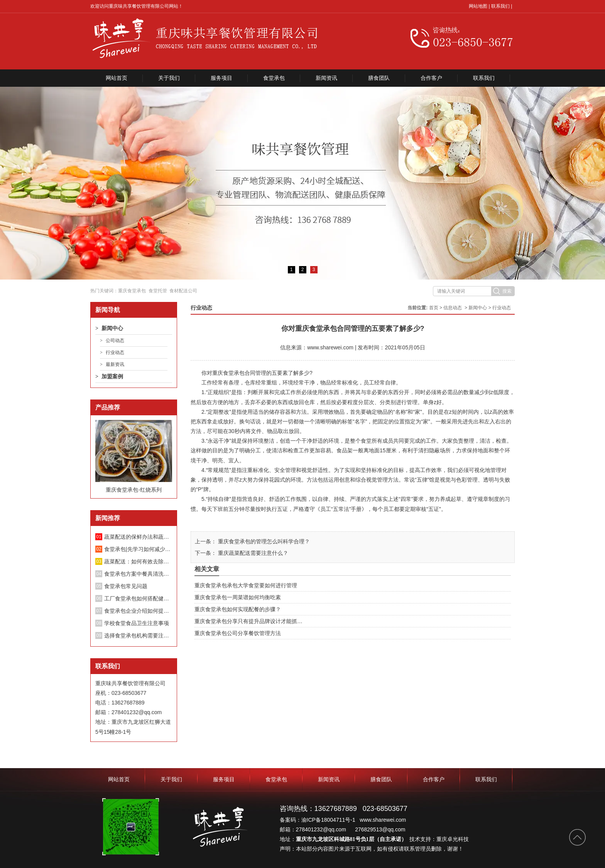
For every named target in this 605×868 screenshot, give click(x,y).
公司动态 (115, 340)
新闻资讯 (326, 78)
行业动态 (115, 352)
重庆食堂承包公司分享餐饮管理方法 (238, 633)
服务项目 (221, 78)
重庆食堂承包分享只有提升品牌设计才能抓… (248, 621)
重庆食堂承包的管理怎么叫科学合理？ (263, 541)
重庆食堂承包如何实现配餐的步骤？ (238, 609)
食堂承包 (274, 78)
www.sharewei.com (330, 347)
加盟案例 (112, 376)
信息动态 (453, 308)
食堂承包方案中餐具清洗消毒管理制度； (138, 574)
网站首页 (117, 78)
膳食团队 (379, 78)
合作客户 (431, 78)
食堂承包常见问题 (126, 586)
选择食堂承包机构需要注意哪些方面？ (138, 635)
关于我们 (169, 78)
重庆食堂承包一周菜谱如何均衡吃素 (238, 597)
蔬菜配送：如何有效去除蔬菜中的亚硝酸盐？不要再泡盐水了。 (138, 561)
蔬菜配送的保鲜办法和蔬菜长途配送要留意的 (138, 537)
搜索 (507, 291)
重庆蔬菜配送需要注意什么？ (252, 553)
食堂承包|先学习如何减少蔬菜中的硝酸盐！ (138, 549)
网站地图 (478, 6)
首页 (434, 308)
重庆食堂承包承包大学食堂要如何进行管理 (246, 585)
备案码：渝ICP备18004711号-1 (318, 820)
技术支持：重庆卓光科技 (439, 839)
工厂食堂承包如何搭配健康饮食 (138, 598)
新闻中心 (112, 328)
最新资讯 (115, 364)
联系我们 (500, 6)
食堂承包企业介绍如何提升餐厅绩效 (138, 611)
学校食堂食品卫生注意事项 (137, 623)
